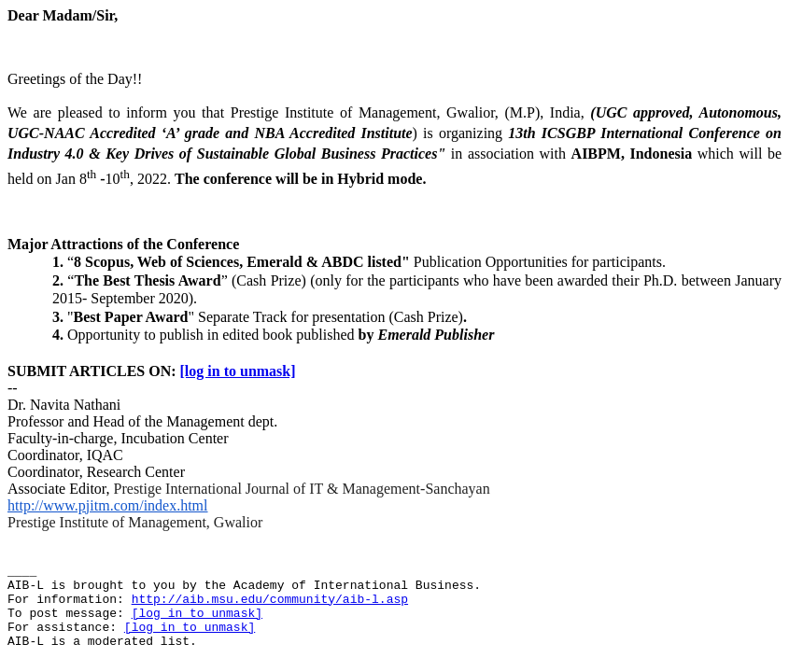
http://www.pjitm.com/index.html (108, 505)
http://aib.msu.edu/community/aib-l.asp (270, 600)
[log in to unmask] (238, 371)
